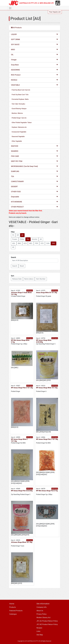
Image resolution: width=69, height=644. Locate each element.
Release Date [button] (17, 279)
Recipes (39, 628)
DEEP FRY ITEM (35, 161)
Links (38, 631)
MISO (35, 49)
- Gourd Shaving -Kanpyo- (19, 109)
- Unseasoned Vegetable (19, 132)
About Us (40, 611)
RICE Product (35, 75)
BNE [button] (19, 243)
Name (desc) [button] (29, 279)
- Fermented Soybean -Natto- (20, 99)
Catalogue (13, 614)
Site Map (40, 635)
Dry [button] (28, 239)
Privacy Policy (42, 614)
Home (12, 604)
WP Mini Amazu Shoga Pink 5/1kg (47, 491)
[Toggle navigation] (10, 8)
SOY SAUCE (35, 44)
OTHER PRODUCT (35, 207)
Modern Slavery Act (44, 618)
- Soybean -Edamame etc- (19, 127)
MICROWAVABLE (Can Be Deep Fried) (35, 166)
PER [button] (37, 243)
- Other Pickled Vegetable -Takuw (21, 123)
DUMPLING (35, 171)
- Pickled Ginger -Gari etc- (19, 118)
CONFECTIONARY (35, 181)
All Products (16, 28)
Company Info (42, 607)
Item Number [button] (41, 279)
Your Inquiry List (55, 12)
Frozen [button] (15, 239)
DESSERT (35, 186)
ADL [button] (14, 243)
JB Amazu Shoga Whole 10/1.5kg (22, 542)
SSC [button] (54, 243)
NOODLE (35, 80)
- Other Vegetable (16, 141)
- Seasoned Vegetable (18, 136)
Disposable (35, 197)
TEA (35, 176)
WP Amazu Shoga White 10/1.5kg (47, 388)
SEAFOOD (35, 146)
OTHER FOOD (35, 192)
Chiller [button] (22, 239)
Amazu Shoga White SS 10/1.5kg (47, 293)
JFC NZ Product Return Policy (47, 624)
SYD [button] (42, 243)
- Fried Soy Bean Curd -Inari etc (21, 90)
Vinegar (35, 60)
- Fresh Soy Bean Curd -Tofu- (20, 95)
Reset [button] (22, 266)
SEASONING (35, 70)
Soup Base (35, 65)
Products (13, 607)
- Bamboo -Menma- (17, 113)
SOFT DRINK (35, 39)
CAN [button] (48, 243)
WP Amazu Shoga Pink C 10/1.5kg (47, 439)
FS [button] (13, 235)
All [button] (22, 235)
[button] (15, 266)
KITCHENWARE (35, 202)
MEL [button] (31, 243)
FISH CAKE (35, 156)
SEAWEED (35, 151)
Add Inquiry (30, 291)
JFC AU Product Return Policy (47, 621)
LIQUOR (35, 34)
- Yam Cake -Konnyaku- (18, 104)
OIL (35, 55)
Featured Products (16, 611)
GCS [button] (25, 243)
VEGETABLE (35, 85)
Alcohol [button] (35, 239)
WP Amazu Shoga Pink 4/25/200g (22, 491)
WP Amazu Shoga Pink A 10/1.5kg (22, 388)
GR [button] (18, 235)
